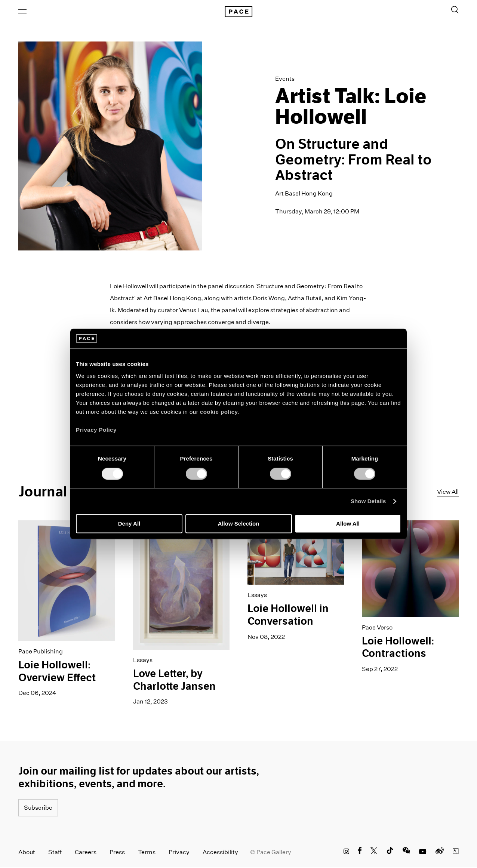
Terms (147, 853)
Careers (86, 853)
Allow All (348, 524)
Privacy (179, 853)
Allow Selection (239, 524)
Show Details (368, 501)
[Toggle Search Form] (455, 10)
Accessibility (220, 853)
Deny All (129, 524)
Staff (55, 853)
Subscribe (38, 808)
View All (448, 492)
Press (117, 853)
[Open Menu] (22, 12)
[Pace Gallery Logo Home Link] (238, 12)
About (27, 853)
